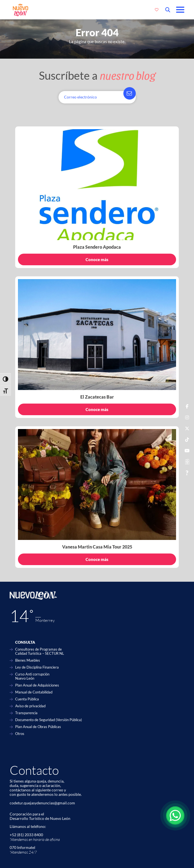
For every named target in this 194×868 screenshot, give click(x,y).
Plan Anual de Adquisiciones (37, 685)
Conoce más (97, 259)
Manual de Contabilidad (34, 692)
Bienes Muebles (28, 660)
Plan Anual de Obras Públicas (38, 727)
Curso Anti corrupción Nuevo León (32, 676)
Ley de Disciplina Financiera (37, 667)
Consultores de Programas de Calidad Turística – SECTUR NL (40, 651)
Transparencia (26, 713)
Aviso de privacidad (30, 706)
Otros (20, 734)
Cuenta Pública (27, 699)
